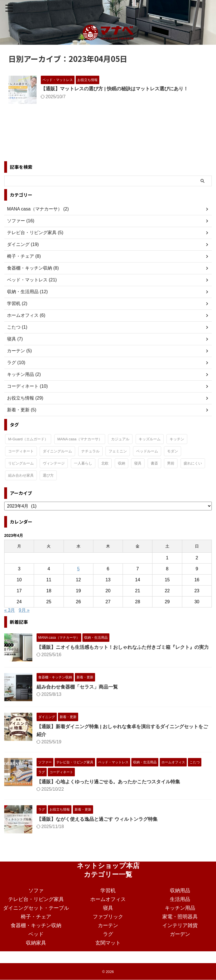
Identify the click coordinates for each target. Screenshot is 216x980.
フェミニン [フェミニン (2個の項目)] (118, 451)
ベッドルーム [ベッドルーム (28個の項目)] (147, 451)
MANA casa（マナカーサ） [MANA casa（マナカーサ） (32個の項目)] (80, 439)
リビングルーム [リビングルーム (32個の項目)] (21, 463)
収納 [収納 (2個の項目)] (121, 463)
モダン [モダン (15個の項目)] (173, 451)
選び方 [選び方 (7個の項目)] (48, 475)
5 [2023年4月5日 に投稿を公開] (78, 569)
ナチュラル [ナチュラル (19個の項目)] (90, 451)
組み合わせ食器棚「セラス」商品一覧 (80, 692)
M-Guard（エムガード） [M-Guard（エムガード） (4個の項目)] (28, 439)
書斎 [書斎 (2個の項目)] (154, 463)
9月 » (24, 610)
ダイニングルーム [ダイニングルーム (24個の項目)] (57, 451)
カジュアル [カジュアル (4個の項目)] (120, 439)
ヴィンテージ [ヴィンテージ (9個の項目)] (54, 463)
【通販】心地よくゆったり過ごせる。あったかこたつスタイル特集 (112, 787)
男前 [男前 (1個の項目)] (171, 463)
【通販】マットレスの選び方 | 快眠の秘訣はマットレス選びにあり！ (119, 89)
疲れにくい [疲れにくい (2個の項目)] (193, 463)
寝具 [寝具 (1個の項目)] (138, 463)
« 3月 (10, 610)
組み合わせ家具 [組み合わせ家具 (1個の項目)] (21, 475)
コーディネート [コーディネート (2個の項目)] (21, 451)
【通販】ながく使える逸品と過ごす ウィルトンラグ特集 (101, 825)
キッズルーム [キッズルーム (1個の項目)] (150, 439)
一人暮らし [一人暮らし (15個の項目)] (83, 463)
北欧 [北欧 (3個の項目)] (105, 463)
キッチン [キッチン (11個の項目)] (177, 439)
